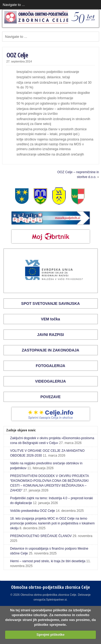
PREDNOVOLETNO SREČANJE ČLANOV (41, 536)
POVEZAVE (50, 397)
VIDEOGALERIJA (50, 381)
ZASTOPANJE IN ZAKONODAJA (50, 350)
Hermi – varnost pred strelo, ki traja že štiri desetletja (48, 561)
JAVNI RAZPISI (50, 335)
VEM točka (50, 319)
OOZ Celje (17, 55)
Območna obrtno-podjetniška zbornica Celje (50, 587)
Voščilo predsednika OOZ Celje (33, 511)
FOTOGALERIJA (50, 366)
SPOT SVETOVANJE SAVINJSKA (51, 304)
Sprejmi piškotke (50, 634)
